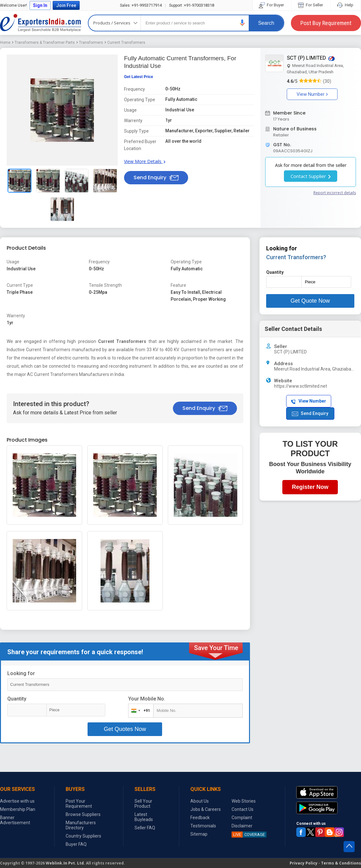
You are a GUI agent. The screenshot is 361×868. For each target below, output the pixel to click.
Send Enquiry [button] (156, 178)
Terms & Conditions (341, 863)
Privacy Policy (304, 863)
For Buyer (272, 5)
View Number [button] (312, 94)
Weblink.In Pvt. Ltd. (65, 863)
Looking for (21, 673)
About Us (200, 801)
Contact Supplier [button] (311, 176)
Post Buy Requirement (326, 23)
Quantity (17, 699)
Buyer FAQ (76, 844)
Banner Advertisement (15, 820)
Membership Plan (18, 809)
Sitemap (199, 834)
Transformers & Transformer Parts (45, 43)
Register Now (310, 487)
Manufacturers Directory (81, 825)
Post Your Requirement (79, 804)
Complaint (242, 818)
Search (266, 23)
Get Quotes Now (125, 729)
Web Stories (244, 801)
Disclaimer (242, 826)
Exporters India (41, 23)
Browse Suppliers (83, 814)
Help (346, 5)
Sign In (40, 5)
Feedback (200, 818)
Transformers (91, 43)
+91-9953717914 (141, 5)
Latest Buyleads (144, 817)
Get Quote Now (310, 301)
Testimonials (203, 826)
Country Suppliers (83, 836)
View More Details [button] (145, 161)
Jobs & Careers (206, 809)
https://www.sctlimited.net (301, 386)
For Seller (311, 5)
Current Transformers (126, 43)
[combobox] (139, 711)
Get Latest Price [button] (138, 77)
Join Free (66, 5)
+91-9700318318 (192, 5)
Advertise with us (17, 801)
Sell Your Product (143, 804)
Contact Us (243, 809)
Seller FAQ (145, 828)
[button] (242, 23)
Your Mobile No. (147, 699)
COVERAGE (248, 835)
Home (5, 43)
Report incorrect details (335, 193)
